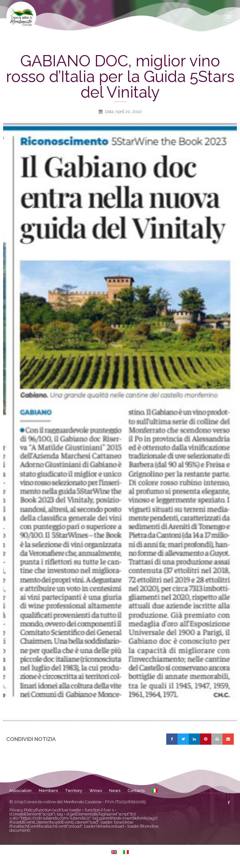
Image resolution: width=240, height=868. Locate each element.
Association (20, 791)
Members (48, 791)
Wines (96, 791)
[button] (229, 17)
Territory (74, 791)
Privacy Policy (22, 810)
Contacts (136, 791)
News (115, 791)
